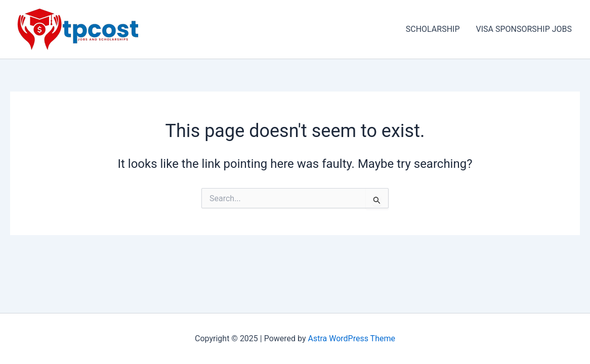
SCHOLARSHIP (433, 29)
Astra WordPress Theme (352, 338)
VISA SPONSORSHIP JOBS (524, 29)
